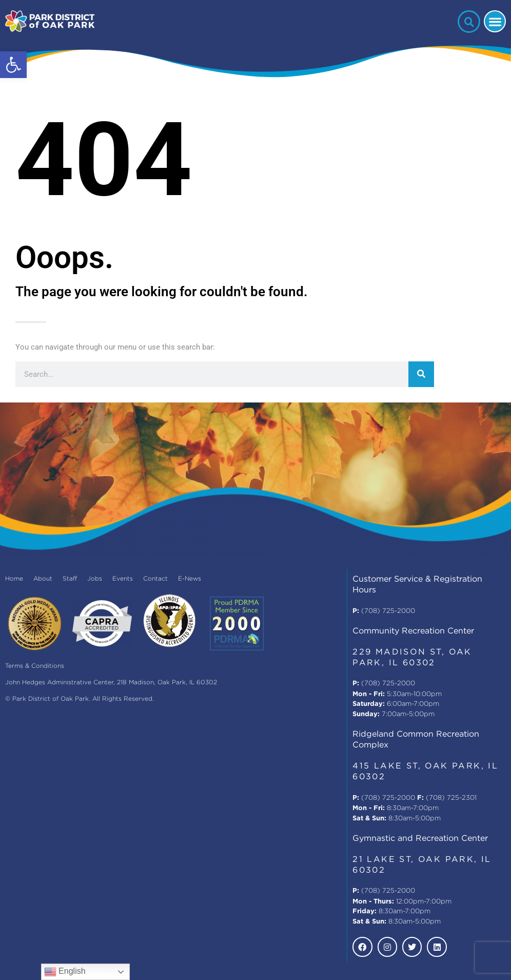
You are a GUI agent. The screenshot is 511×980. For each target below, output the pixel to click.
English (65, 972)
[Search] (421, 374)
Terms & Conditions (35, 666)
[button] (13, 65)
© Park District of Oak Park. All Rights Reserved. (80, 699)
